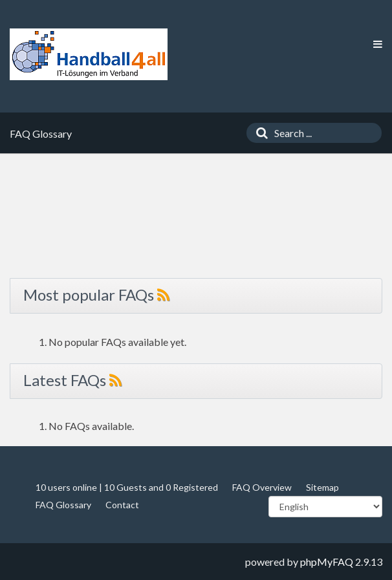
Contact (122, 505)
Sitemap (322, 487)
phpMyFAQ (327, 562)
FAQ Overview (262, 487)
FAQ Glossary (63, 505)
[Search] (259, 133)
